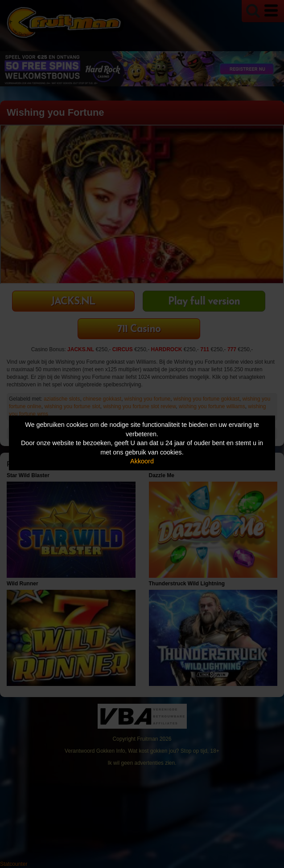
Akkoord (142, 461)
